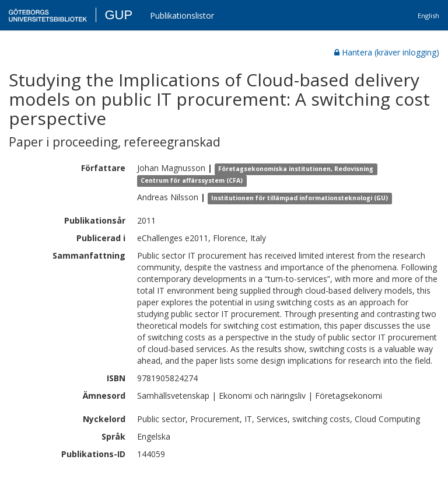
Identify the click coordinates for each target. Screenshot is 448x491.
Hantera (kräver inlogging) (387, 52)
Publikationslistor (182, 15)
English (428, 15)
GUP (118, 15)
